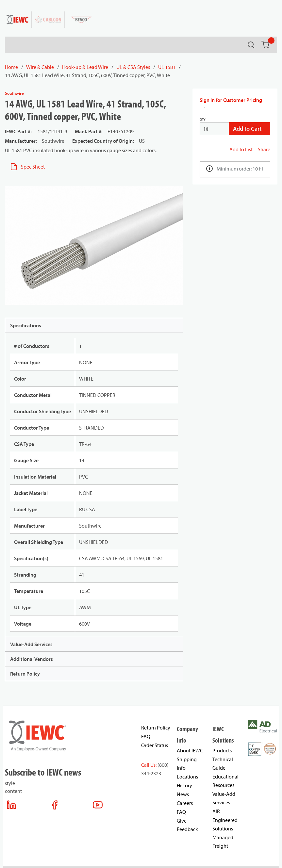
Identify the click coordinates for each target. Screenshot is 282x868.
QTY (203, 119)
